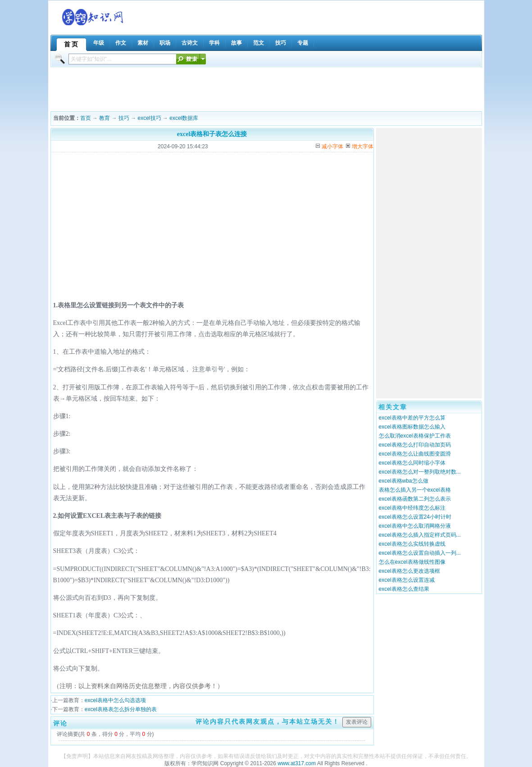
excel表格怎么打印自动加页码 (415, 445)
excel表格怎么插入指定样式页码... (420, 535)
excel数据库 (184, 118)
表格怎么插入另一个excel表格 (415, 490)
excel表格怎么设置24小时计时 (415, 517)
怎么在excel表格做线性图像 (412, 562)
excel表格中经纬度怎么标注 (412, 508)
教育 (105, 118)
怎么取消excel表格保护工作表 (415, 436)
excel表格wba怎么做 (404, 481)
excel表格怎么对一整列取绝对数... (420, 472)
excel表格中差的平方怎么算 (412, 418)
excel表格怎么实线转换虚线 (412, 544)
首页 (86, 118)
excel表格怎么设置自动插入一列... (420, 553)
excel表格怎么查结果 (404, 589)
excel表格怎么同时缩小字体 (412, 463)
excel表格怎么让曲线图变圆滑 (415, 454)
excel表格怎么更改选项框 (409, 571)
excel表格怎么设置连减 (407, 580)
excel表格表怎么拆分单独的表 (121, 709)
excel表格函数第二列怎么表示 (415, 499)
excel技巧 (150, 118)
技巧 (124, 118)
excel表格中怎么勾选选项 (115, 700)
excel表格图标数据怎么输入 (412, 427)
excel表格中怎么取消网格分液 (415, 526)
